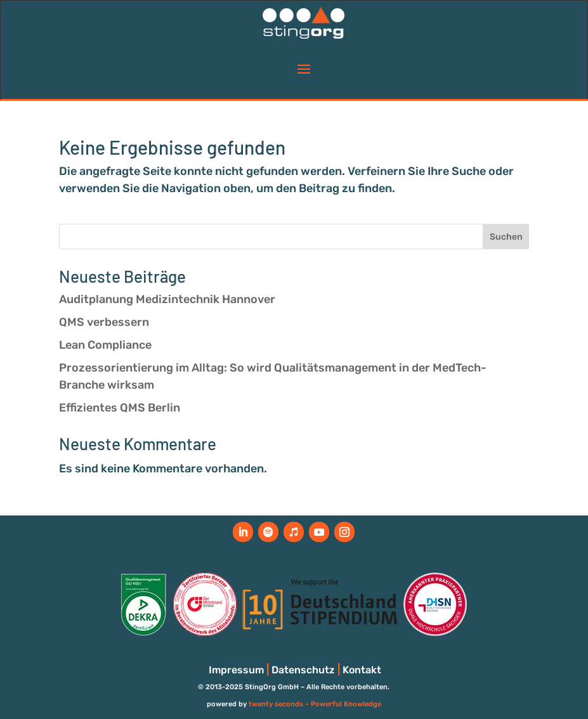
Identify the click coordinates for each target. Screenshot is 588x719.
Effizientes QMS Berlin (120, 408)
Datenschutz (303, 670)
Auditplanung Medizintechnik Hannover (167, 299)
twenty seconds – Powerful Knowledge (315, 704)
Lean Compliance (105, 345)
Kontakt (362, 670)
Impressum (236, 670)
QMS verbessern (104, 322)
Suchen (506, 237)
